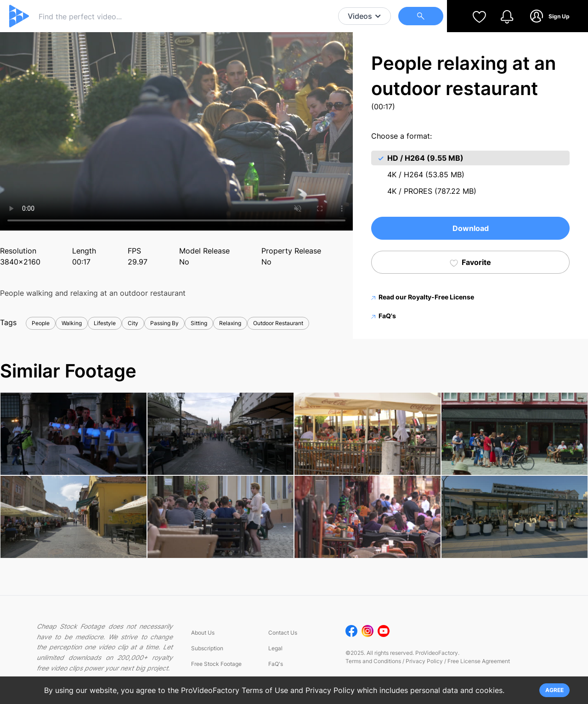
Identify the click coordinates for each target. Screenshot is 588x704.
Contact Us (283, 633)
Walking (72, 323)
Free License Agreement (479, 661)
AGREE (554, 690)
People (41, 323)
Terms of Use (265, 690)
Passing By (164, 323)
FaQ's (384, 316)
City (133, 323)
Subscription (207, 648)
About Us (203, 633)
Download (471, 228)
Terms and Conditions (373, 661)
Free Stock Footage (216, 664)
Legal (275, 648)
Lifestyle (105, 323)
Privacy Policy (424, 661)
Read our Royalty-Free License (423, 297)
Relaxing (230, 323)
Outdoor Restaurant (278, 323)
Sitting (199, 323)
